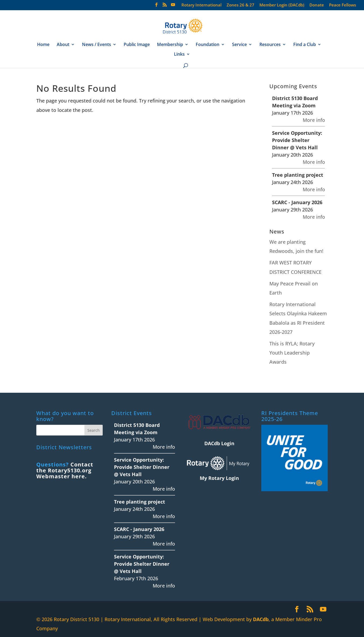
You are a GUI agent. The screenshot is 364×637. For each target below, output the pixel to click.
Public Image (137, 45)
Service (239, 45)
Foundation (208, 45)
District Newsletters (64, 447)
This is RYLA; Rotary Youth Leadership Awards (292, 353)
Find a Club (305, 45)
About (63, 45)
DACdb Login (219, 443)
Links (179, 55)
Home (43, 45)
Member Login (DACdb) (282, 5)
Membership (170, 45)
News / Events (97, 45)
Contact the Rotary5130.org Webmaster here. (65, 470)
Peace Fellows (342, 5)
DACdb (261, 619)
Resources (270, 45)
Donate (317, 5)
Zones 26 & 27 (240, 5)
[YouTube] (173, 6)
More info (314, 120)
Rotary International (201, 5)
